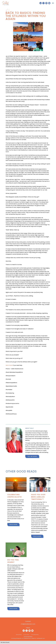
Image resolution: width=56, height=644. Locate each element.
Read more (13, 525)
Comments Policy (35, 635)
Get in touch (9, 365)
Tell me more (32, 456)
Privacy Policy (26, 635)
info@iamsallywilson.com (28, 624)
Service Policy (19, 635)
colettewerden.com (40, 638)
